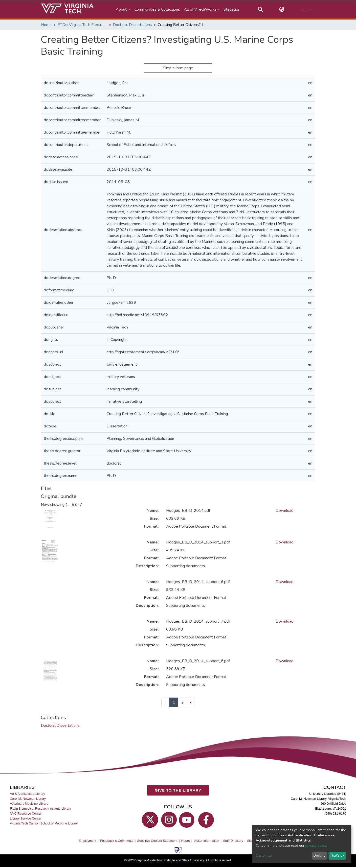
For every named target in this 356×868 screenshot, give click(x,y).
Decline (319, 856)
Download (285, 511)
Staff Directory (233, 841)
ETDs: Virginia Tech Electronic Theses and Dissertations (82, 25)
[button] (282, 9)
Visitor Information (207, 841)
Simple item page (178, 68)
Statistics (232, 9)
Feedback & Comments (117, 841)
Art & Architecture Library (27, 794)
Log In (306, 9)
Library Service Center (26, 819)
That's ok (337, 856)
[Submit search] (260, 9)
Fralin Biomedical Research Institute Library (41, 809)
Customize (264, 856)
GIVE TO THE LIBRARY (178, 790)
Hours (185, 841)
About (122, 9)
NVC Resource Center (26, 814)
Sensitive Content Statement (157, 841)
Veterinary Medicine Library (29, 804)
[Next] (191, 702)
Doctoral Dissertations (132, 25)
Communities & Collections (157, 9)
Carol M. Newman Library (28, 799)
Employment (87, 841)
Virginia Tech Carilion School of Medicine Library (44, 824)
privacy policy (316, 846)
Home (46, 25)
